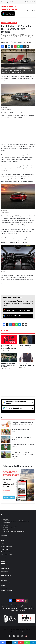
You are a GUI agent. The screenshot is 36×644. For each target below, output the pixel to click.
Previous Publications (7, 547)
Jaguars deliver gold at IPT (20, 430)
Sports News (5, 571)
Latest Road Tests (6, 583)
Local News (4, 566)
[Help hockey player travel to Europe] (6, 447)
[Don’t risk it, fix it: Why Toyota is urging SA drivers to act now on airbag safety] (9, 340)
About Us (4, 543)
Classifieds (4, 580)
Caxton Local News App (7, 591)
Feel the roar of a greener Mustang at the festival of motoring (8, 365)
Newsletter (4, 588)
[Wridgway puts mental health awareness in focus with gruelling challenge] (6, 455)
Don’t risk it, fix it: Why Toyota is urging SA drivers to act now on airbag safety (9, 347)
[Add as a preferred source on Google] (8, 14)
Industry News (6, 23)
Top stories (18, 632)
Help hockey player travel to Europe (23, 445)
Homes (3, 585)
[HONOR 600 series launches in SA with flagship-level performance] (6, 424)
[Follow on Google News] (18, 316)
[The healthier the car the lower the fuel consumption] (27, 358)
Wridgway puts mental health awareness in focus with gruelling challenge (23, 454)
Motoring (9, 19)
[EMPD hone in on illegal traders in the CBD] (6, 439)
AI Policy (3, 557)
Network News (5, 569)
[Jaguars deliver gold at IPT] (6, 432)
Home (3, 19)
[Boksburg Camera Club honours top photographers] (27, 340)
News (23, 632)
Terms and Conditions (7, 554)
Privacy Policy (5, 549)
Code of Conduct (6, 552)
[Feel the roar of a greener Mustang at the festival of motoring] (9, 358)
